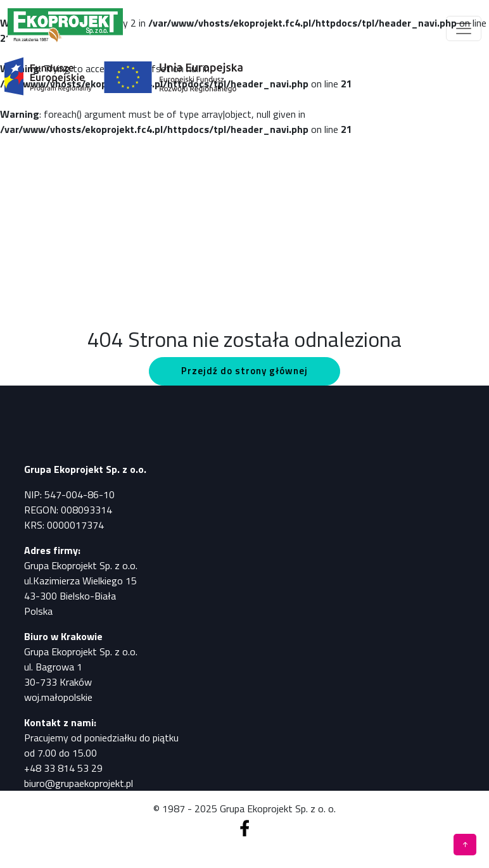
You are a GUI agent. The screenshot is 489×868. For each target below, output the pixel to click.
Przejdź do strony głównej (244, 371)
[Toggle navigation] (464, 28)
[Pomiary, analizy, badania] (65, 28)
